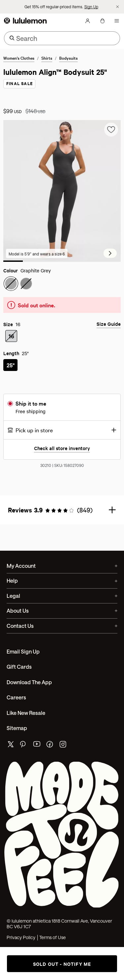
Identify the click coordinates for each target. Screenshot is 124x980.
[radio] (11, 289)
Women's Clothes (19, 63)
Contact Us (62, 631)
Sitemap (17, 734)
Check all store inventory (62, 454)
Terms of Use (53, 943)
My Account (62, 571)
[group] (62, 196)
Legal (62, 601)
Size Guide (109, 330)
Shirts (47, 63)
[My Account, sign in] (88, 26)
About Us (62, 616)
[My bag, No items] (102, 26)
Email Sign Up (23, 657)
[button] (62, 436)
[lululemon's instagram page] (63, 752)
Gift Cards (19, 673)
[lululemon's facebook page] (50, 752)
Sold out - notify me (62, 964)
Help (62, 586)
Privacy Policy (21, 943)
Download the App (29, 688)
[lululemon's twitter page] (11, 751)
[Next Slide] (110, 259)
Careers (16, 703)
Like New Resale (26, 718)
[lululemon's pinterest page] (24, 752)
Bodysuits (68, 63)
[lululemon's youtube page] (37, 752)
